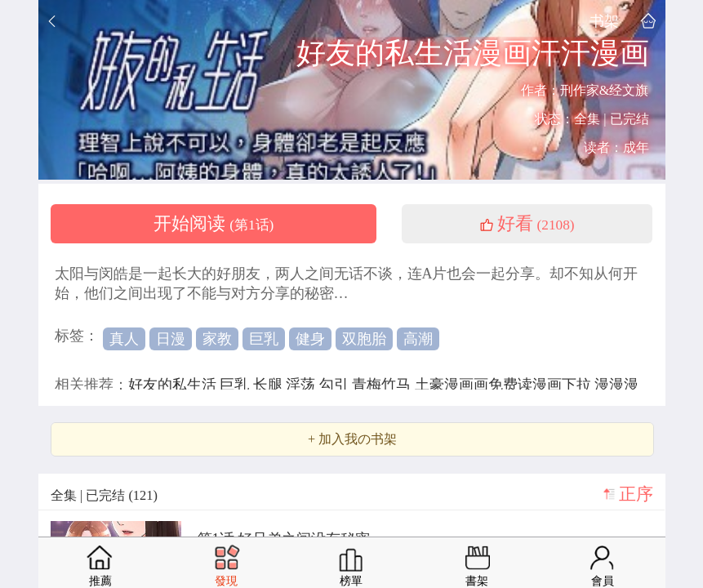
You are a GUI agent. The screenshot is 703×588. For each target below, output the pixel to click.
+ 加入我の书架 (352, 439)
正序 (636, 494)
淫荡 (303, 385)
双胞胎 (364, 339)
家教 (217, 339)
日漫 (171, 339)
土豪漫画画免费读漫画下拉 (505, 385)
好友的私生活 (174, 385)
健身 (310, 339)
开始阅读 (214, 224)
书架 (604, 21)
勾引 (336, 385)
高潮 (418, 339)
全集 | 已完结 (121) (104, 495)
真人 (124, 339)
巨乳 (264, 339)
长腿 (270, 385)
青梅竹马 (383, 385)
